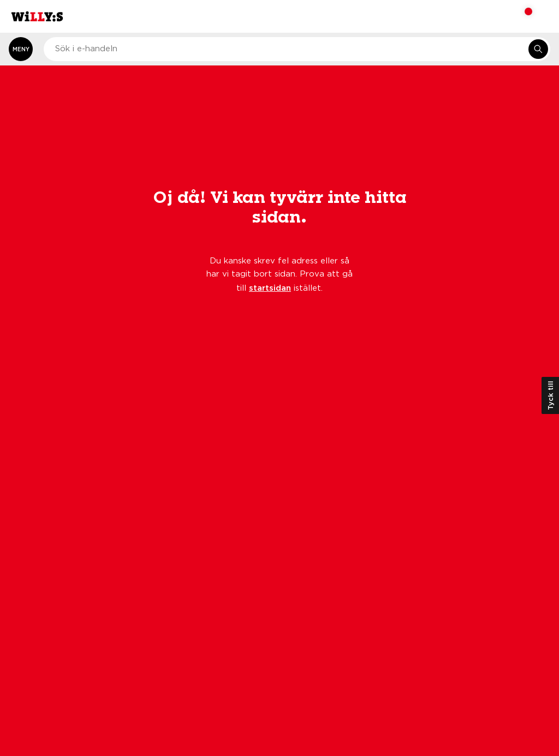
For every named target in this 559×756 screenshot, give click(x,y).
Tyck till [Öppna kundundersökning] (550, 395)
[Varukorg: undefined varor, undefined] (521, 16)
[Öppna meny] (21, 49)
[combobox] (297, 49)
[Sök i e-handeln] (538, 49)
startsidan (270, 287)
